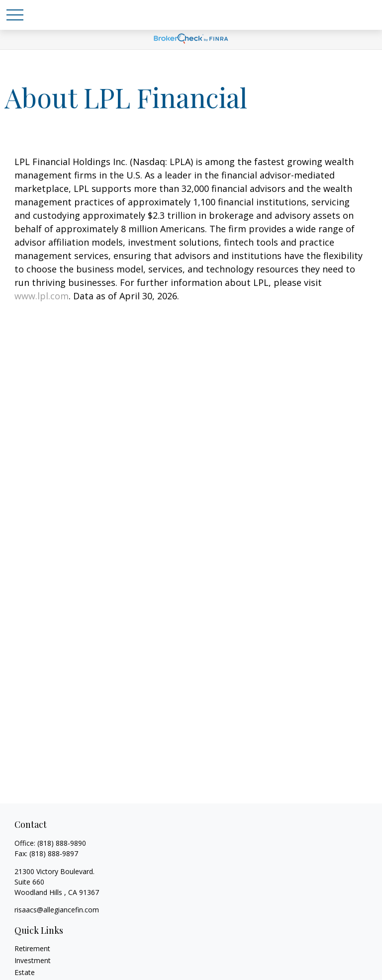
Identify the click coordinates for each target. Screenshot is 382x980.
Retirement (32, 948)
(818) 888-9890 (62, 843)
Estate (25, 972)
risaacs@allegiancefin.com (57, 910)
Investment (33, 960)
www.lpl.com (42, 296)
